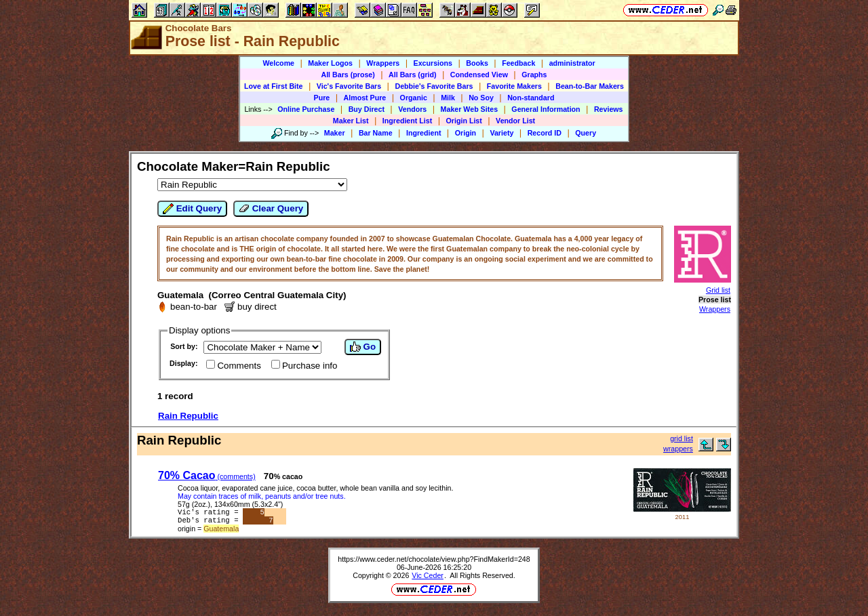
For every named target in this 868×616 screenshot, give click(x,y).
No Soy (481, 98)
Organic (414, 98)
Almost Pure (365, 98)
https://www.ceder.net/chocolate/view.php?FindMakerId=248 (434, 562)
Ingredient (424, 133)
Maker (335, 133)
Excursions (433, 63)
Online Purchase (306, 109)
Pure (322, 98)
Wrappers (383, 63)
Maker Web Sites (470, 109)
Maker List (351, 121)
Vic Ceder (428, 578)
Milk (448, 98)
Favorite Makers (514, 86)
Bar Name (376, 133)
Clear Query (271, 209)
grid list (682, 438)
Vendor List (515, 121)
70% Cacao (207, 475)
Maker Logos (330, 63)
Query (586, 133)
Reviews (609, 109)
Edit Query (192, 209)
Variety (501, 133)
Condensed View (479, 75)
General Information (546, 109)
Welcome (278, 63)
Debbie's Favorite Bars (434, 86)
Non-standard (531, 98)
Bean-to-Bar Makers (590, 86)
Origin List (464, 121)
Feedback (518, 63)
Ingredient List (407, 121)
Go (363, 347)
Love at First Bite (273, 86)
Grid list (718, 290)
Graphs (534, 75)
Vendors (412, 109)
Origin (466, 133)
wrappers (678, 449)
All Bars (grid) (412, 75)
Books (477, 63)
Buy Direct (367, 109)
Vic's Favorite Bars (349, 86)
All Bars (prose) (348, 75)
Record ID (545, 133)
